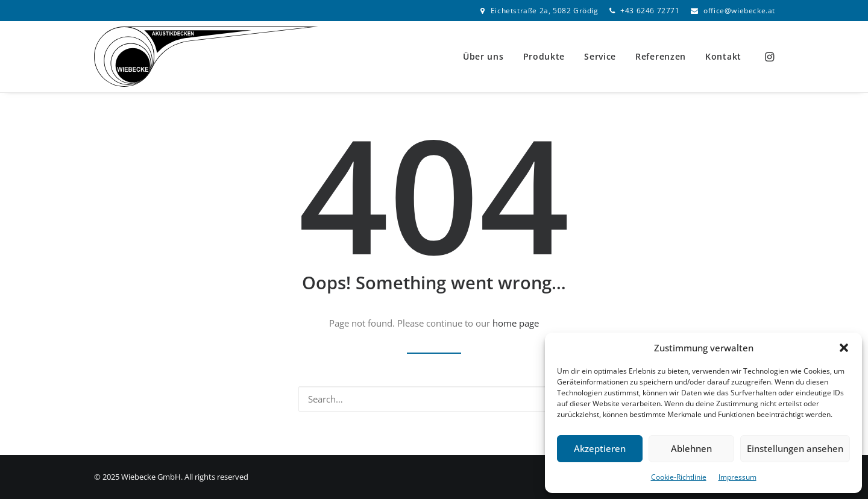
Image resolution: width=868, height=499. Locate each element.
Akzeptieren (600, 448)
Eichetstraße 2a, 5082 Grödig (545, 11)
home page (516, 323)
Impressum (737, 477)
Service (600, 56)
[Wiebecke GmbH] (206, 57)
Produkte (544, 56)
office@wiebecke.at (739, 11)
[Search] (434, 399)
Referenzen (661, 56)
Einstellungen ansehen (795, 448)
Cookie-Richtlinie (679, 477)
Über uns (483, 56)
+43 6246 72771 (650, 11)
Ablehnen (691, 448)
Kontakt (723, 56)
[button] (844, 348)
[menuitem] (539, 11)
